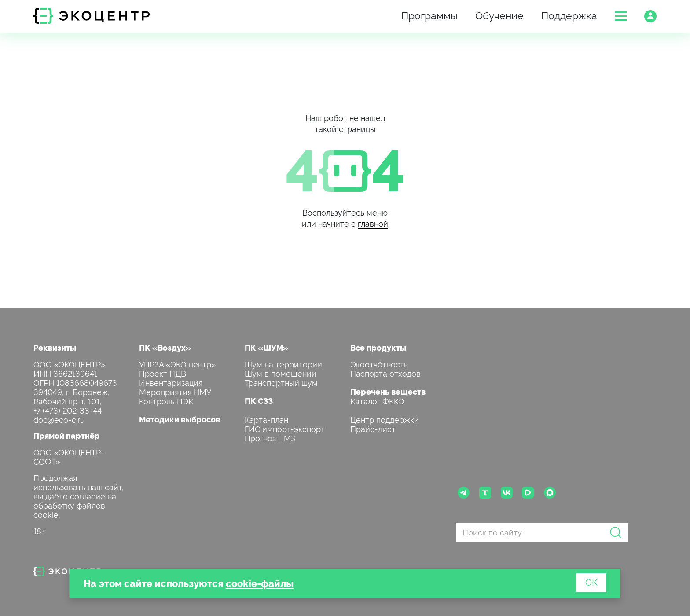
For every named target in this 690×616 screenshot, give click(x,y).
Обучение (499, 15)
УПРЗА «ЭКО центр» (177, 364)
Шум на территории (283, 364)
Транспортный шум (281, 382)
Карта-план (266, 419)
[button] (621, 16)
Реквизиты (55, 347)
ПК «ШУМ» (266, 347)
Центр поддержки (385, 419)
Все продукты (378, 347)
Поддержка (569, 15)
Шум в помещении (281, 373)
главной (373, 223)
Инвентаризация (171, 382)
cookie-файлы (260, 583)
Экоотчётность (379, 364)
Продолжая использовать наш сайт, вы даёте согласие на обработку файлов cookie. (79, 496)
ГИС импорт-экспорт (285, 428)
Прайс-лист (373, 428)
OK (591, 582)
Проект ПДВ (163, 373)
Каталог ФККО (377, 401)
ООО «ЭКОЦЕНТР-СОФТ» (69, 456)
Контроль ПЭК (166, 401)
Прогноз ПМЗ (270, 438)
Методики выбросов (180, 419)
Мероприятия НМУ (175, 391)
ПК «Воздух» (165, 347)
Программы (429, 15)
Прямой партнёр (67, 435)
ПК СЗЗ (259, 401)
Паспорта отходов (385, 373)
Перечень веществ (388, 391)
